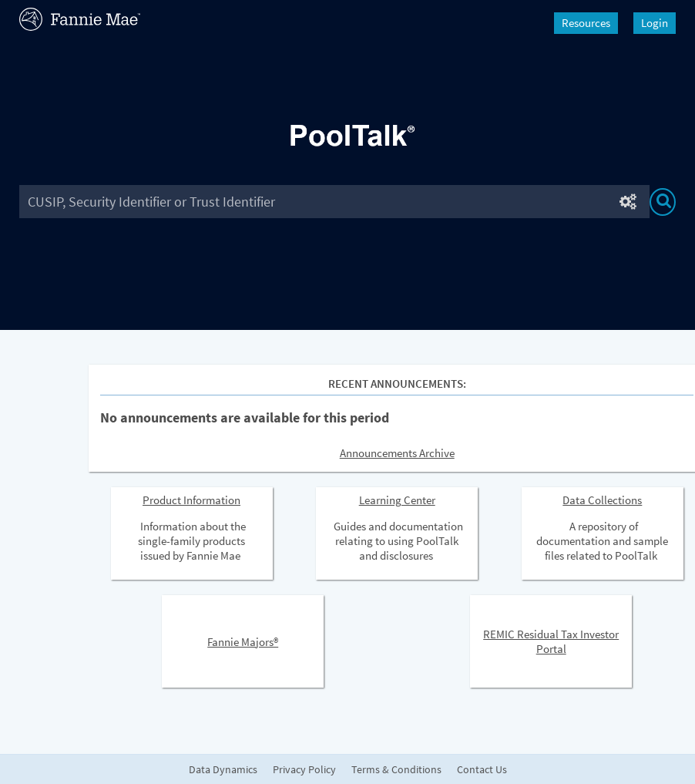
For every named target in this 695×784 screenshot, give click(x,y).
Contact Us (482, 769)
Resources (586, 23)
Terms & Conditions (396, 769)
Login (655, 23)
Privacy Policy (304, 769)
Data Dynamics (223, 769)
